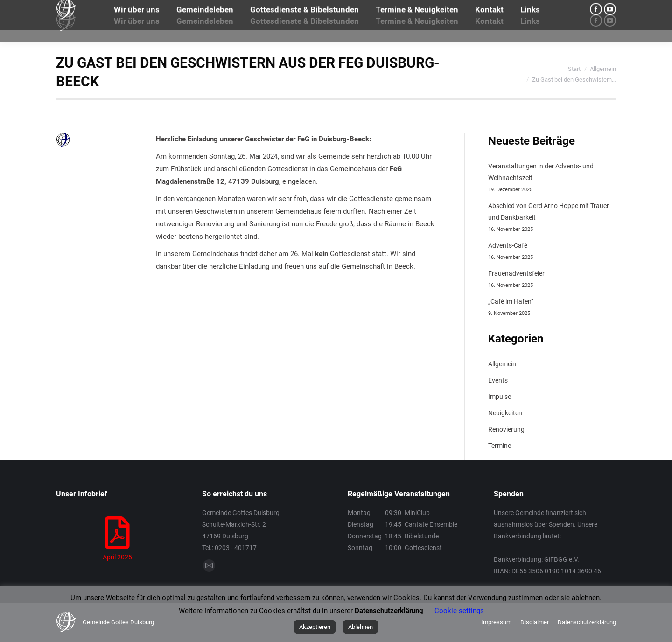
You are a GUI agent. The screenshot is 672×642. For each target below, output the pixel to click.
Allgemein (502, 364)
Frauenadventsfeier (516, 273)
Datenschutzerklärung (389, 611)
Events (498, 380)
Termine (500, 446)
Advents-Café (508, 245)
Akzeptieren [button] (315, 627)
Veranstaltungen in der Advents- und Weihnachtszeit (541, 172)
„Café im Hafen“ (511, 301)
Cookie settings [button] (459, 611)
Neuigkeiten (505, 413)
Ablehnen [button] (360, 627)
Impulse (500, 397)
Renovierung (506, 429)
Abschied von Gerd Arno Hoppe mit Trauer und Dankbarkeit (549, 212)
